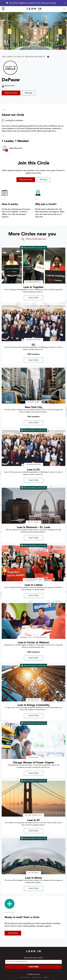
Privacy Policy (37, 978)
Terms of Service (25, 978)
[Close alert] (64, 3)
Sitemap (46, 978)
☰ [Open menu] (3, 9)
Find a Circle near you (34, 239)
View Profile (33, 298)
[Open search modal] (64, 9)
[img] (33, 266)
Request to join (11, 93)
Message (29, 93)
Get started (13, 933)
